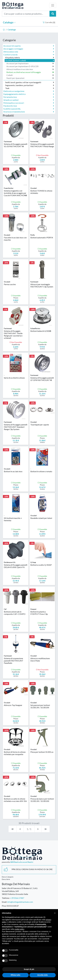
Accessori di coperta (29, 46)
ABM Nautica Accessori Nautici (22, 862)
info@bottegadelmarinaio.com (20, 902)
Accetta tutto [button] (43, 975)
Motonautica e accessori (29, 103)
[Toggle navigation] (53, 5)
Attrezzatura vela (29, 52)
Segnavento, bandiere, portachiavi (30, 85)
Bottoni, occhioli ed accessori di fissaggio (30, 72)
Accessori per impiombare (30, 63)
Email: (4, 902)
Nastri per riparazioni (30, 78)
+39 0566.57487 (17, 898)
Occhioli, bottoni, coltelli (30, 60)
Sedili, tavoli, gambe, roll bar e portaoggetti (30, 82)
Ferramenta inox (29, 97)
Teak (30, 88)
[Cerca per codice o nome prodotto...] (26, 14)
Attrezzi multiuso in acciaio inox (30, 69)
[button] (55, 913)
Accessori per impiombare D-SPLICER (30, 66)
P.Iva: (4, 906)
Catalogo (9, 22)
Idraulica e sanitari (29, 100)
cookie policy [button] (19, 929)
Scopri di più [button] (29, 969)
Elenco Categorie (8, 877)
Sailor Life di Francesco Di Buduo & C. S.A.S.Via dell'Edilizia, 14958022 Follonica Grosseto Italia (20, 891)
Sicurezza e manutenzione (29, 112)
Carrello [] (49, 22)
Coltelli (30, 75)
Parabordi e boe (29, 106)
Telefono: (6, 898)
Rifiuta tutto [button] (16, 975)
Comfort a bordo (29, 55)
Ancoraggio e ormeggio (29, 49)
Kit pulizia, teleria (30, 58)
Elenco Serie (6, 879)
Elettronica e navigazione (29, 91)
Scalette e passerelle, (29, 109)
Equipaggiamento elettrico (29, 94)
